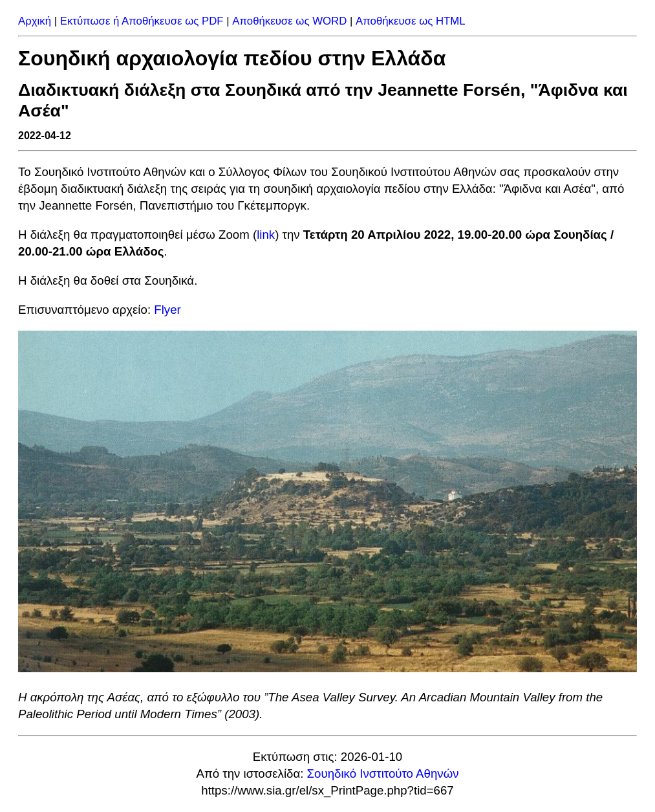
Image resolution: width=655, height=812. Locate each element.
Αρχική (35, 21)
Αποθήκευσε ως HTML (411, 21)
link (266, 235)
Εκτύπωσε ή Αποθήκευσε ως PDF (142, 21)
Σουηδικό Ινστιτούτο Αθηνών (383, 774)
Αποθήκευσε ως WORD (289, 21)
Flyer (167, 310)
